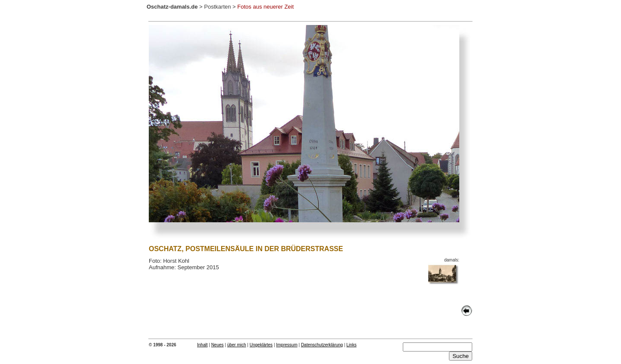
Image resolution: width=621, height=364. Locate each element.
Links (351, 345)
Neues (218, 345)
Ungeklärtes (261, 345)
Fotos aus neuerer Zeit (265, 7)
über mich (237, 345)
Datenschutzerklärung (322, 345)
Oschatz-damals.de (172, 7)
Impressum (287, 345)
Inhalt (202, 345)
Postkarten (217, 7)
